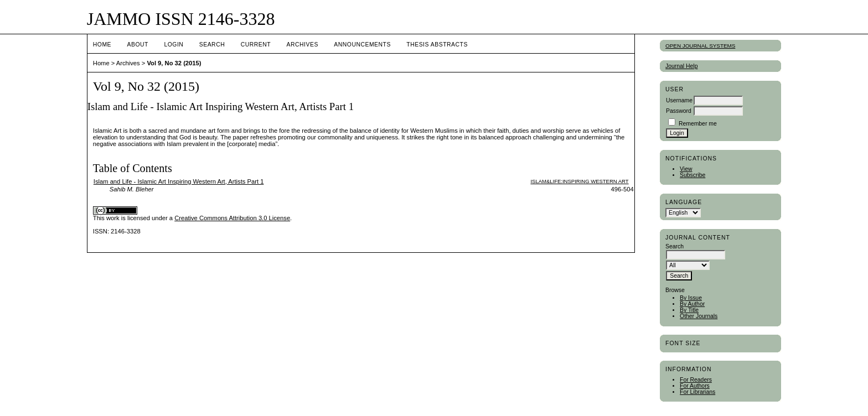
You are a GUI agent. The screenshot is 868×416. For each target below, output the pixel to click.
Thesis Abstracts (437, 45)
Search (212, 45)
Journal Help (681, 66)
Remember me (698, 124)
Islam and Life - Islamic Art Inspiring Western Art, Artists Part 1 (179, 181)
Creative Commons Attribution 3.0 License (232, 218)
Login (174, 45)
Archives (303, 45)
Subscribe (693, 175)
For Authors (695, 386)
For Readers (696, 380)
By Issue (691, 298)
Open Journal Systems (700, 46)
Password (679, 111)
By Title (689, 310)
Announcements (362, 45)
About (138, 45)
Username (679, 100)
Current (256, 45)
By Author (692, 304)
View (686, 169)
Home (102, 45)
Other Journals (699, 316)
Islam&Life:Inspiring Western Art (579, 181)
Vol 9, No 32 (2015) (174, 63)
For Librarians (697, 392)
